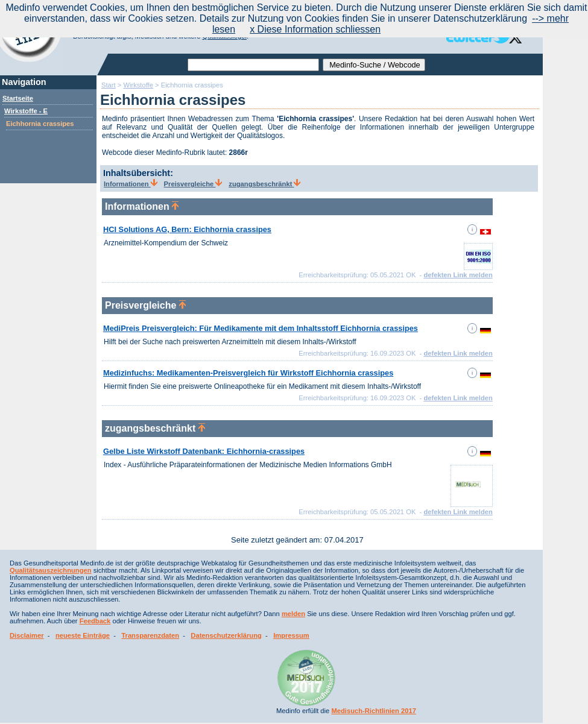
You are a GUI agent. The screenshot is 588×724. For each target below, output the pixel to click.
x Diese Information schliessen (315, 29)
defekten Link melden (458, 275)
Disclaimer (27, 635)
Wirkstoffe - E (26, 111)
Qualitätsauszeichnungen (51, 570)
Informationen (131, 184)
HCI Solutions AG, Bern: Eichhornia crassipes (187, 229)
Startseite (18, 98)
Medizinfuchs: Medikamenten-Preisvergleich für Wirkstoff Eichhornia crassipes (248, 373)
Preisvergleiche (193, 184)
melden (293, 614)
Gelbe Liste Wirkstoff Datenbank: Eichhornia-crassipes (204, 451)
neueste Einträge (83, 635)
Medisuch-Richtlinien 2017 (374, 711)
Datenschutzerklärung (226, 635)
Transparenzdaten (150, 635)
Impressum (291, 635)
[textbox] (253, 65)
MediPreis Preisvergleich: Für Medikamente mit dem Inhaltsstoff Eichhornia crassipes (261, 328)
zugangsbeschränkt (264, 184)
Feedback (95, 621)
